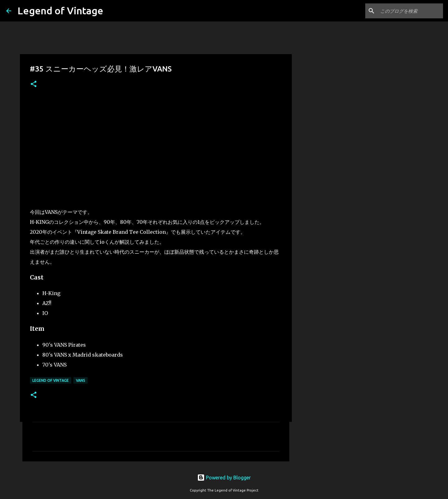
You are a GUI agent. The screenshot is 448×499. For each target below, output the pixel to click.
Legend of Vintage (60, 11)
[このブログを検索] (410, 11)
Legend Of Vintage (51, 380)
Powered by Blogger (224, 478)
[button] (34, 84)
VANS (81, 380)
